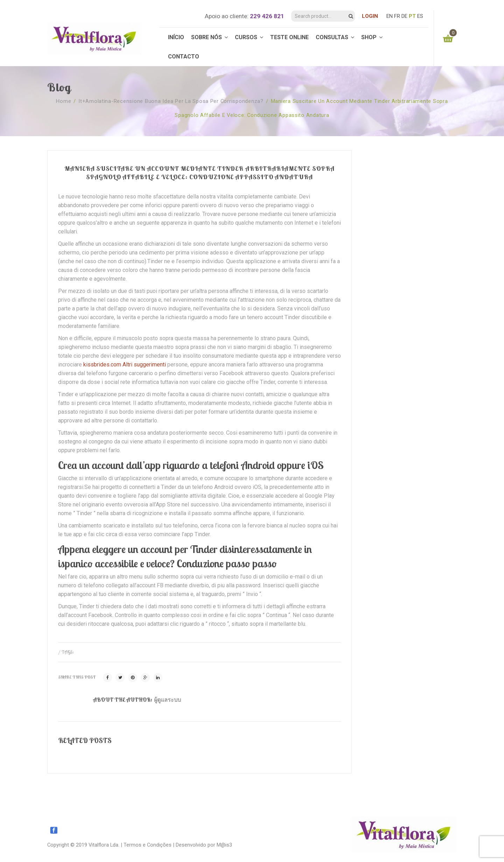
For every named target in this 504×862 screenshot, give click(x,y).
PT (412, 16)
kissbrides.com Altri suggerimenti (125, 365)
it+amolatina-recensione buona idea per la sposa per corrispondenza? (171, 101)
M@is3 (224, 845)
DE (404, 16)
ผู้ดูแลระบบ (167, 700)
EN (390, 16)
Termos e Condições (148, 845)
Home (64, 101)
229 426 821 (267, 16)
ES (420, 16)
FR (397, 16)
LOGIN (370, 16)
